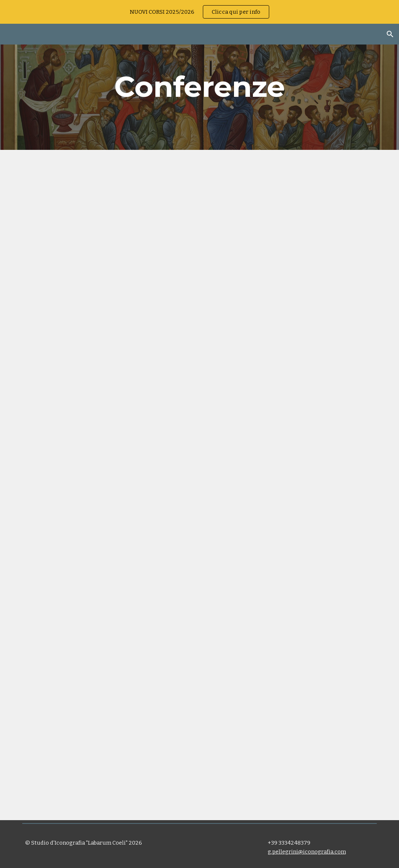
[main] (200, 87)
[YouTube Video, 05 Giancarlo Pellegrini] (109, 753)
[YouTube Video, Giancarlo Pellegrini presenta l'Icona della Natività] (290, 418)
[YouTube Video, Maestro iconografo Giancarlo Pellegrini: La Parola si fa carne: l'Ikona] (290, 250)
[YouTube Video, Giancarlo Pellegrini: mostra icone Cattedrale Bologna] (109, 418)
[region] (199, 12)
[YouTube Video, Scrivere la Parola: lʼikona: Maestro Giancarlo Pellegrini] (109, 250)
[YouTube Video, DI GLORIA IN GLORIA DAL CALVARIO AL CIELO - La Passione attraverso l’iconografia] (290, 585)
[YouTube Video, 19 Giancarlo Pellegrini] (290, 753)
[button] (390, 34)
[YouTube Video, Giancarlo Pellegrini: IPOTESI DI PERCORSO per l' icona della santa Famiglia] (109, 585)
